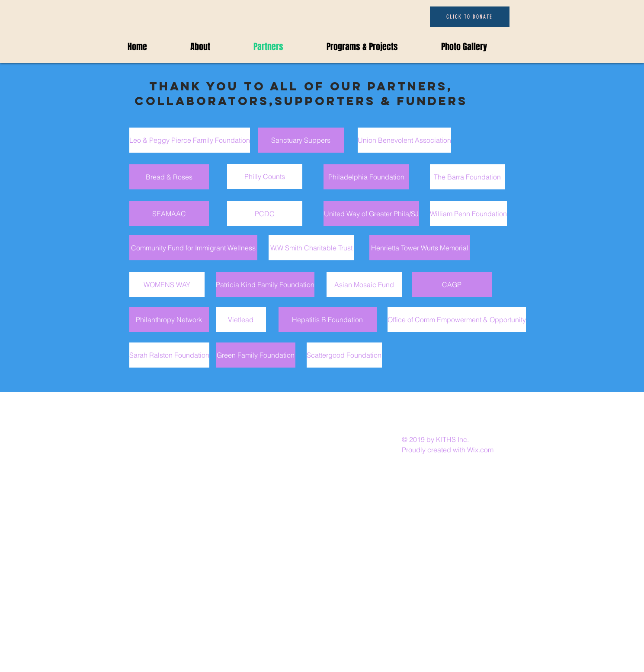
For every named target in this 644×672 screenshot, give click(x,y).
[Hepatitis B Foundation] (328, 320)
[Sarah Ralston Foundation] (169, 355)
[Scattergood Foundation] (344, 355)
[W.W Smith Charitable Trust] (311, 248)
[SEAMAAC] (169, 214)
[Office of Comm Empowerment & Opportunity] (457, 320)
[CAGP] (452, 285)
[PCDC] (265, 214)
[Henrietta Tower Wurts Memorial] (420, 248)
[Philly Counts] (265, 176)
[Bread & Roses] (169, 177)
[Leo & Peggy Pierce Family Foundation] (190, 140)
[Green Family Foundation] (256, 355)
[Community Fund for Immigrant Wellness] (193, 248)
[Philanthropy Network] (169, 320)
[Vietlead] (241, 320)
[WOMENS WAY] (167, 285)
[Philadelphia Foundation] (366, 177)
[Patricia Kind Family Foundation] (265, 285)
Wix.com (480, 450)
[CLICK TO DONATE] (470, 17)
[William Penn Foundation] (468, 214)
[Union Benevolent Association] (404, 140)
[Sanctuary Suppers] (301, 140)
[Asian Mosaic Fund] (364, 285)
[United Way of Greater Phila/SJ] (371, 214)
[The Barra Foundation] (468, 177)
